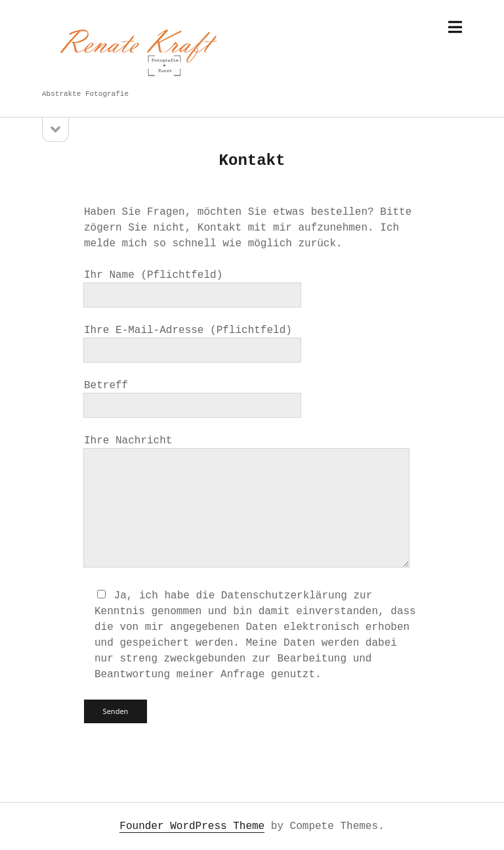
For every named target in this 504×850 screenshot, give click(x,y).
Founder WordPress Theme (192, 826)
